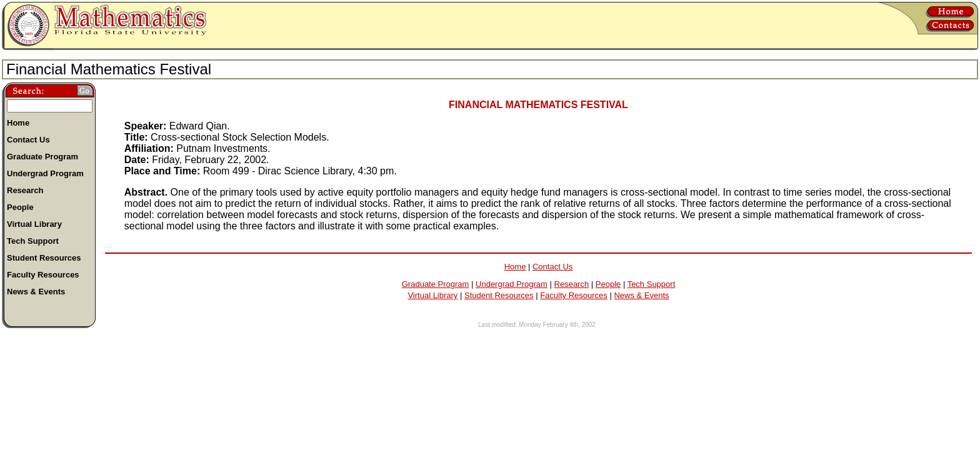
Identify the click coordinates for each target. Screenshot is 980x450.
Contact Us (552, 267)
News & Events (641, 295)
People (608, 284)
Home (515, 267)
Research (572, 284)
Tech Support (652, 284)
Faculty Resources (574, 295)
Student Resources (499, 295)
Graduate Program (436, 284)
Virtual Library (432, 295)
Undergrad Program (512, 284)
